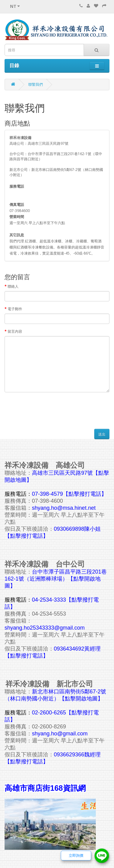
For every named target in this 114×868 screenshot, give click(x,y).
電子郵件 (15, 309)
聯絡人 (13, 286)
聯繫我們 (36, 84)
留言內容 (15, 331)
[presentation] (51, 409)
